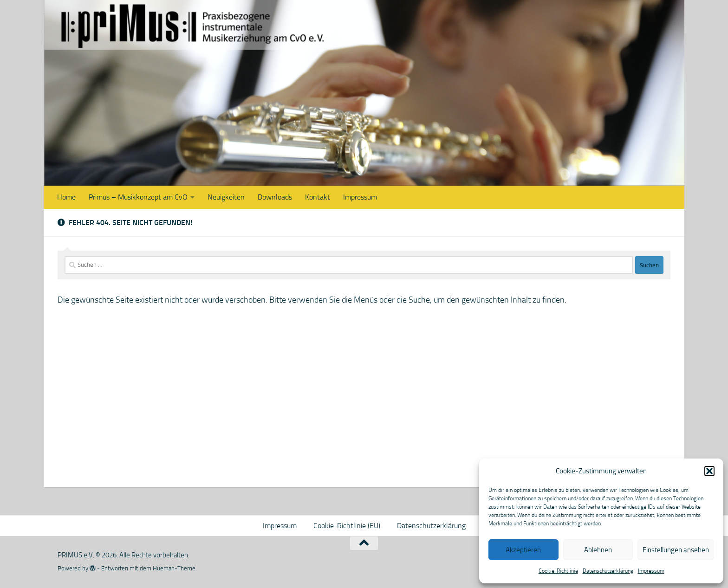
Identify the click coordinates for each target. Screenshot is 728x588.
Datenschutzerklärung (608, 571)
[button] (709, 471)
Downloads (275, 197)
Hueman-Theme (174, 568)
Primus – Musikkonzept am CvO (138, 197)
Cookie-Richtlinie (558, 571)
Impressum (651, 571)
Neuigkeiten (226, 197)
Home (66, 197)
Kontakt (318, 197)
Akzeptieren (523, 550)
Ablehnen (598, 550)
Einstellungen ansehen (676, 550)
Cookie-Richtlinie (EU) (347, 526)
